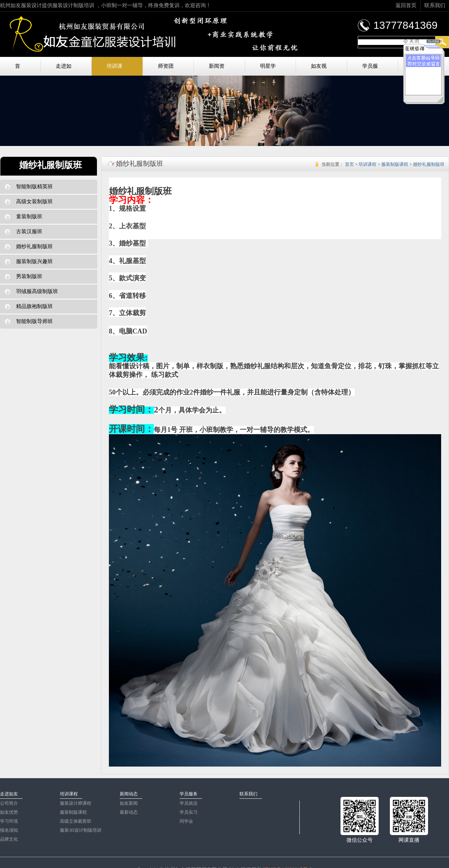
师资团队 (166, 69)
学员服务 (370, 69)
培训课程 (114, 69)
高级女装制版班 (29, 202)
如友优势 (9, 812)
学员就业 (189, 803)
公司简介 (9, 803)
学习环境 (9, 821)
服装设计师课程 (76, 803)
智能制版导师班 (29, 322)
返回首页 (406, 5)
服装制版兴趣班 (29, 262)
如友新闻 (129, 803)
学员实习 (189, 812)
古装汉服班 (23, 232)
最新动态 (129, 812)
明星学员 (268, 69)
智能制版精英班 (29, 187)
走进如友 (64, 69)
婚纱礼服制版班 (29, 247)
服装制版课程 (395, 164)
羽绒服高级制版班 (31, 292)
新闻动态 (129, 794)
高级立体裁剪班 (76, 821)
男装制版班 (23, 277)
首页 (18, 69)
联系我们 (435, 5)
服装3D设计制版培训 (81, 830)
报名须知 (9, 830)
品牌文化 (9, 839)
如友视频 (319, 69)
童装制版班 (23, 217)
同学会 (186, 821)
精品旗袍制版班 (29, 307)
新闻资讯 (217, 69)
